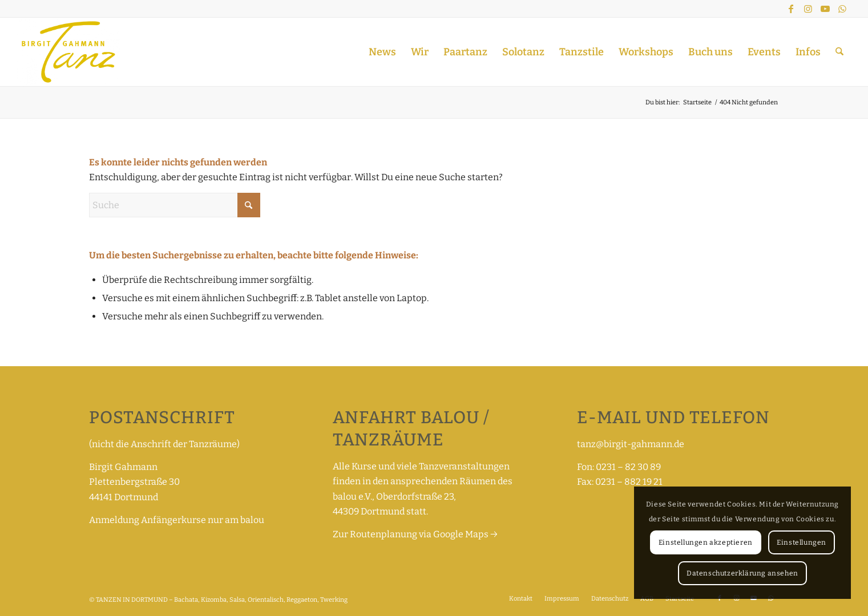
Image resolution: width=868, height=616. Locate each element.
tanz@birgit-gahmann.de (631, 444)
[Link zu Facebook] (791, 9)
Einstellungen (802, 542)
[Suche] (839, 52)
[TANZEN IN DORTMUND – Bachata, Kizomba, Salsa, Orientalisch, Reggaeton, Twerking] (68, 52)
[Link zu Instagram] (808, 9)
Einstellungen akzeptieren (706, 542)
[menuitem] (382, 52)
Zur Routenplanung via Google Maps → (415, 534)
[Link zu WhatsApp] (842, 9)
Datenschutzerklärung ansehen (742, 573)
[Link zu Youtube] (825, 9)
